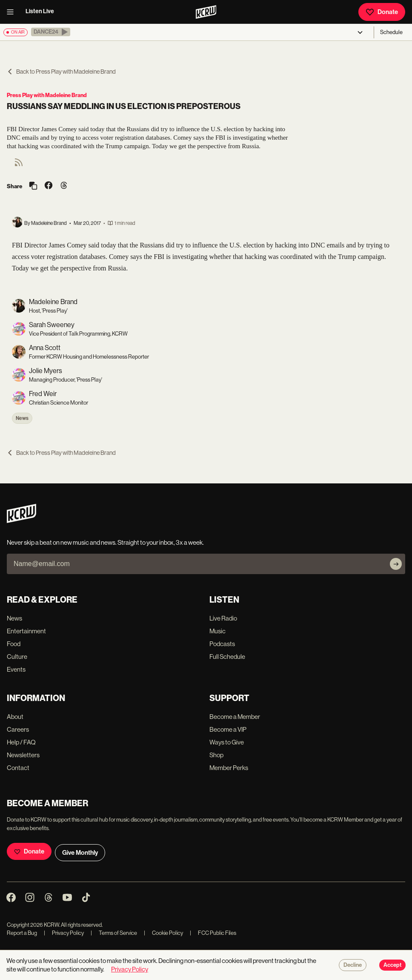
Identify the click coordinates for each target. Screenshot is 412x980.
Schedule (391, 32)
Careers (18, 729)
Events (16, 669)
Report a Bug (22, 933)
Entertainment (26, 631)
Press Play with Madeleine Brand (47, 95)
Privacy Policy (64, 933)
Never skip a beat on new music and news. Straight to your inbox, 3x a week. (105, 542)
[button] (51, 32)
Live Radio (223, 618)
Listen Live (40, 11)
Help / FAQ (21, 742)
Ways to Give (227, 742)
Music (217, 631)
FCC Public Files (213, 933)
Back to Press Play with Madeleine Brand (61, 72)
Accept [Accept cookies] (392, 965)
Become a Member (235, 717)
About (15, 717)
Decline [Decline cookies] (353, 965)
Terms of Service (114, 933)
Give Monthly (80, 853)
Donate (382, 12)
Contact (18, 768)
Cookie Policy (163, 933)
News (22, 418)
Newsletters (23, 755)
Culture (17, 657)
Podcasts (222, 644)
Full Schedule (227, 657)
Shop (216, 755)
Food (14, 644)
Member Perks (229, 768)
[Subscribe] (396, 564)
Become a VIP (228, 729)
